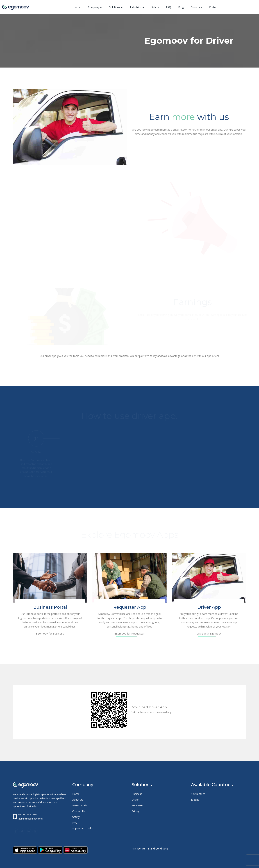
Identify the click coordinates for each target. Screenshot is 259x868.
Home (77, 7)
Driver (135, 800)
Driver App (209, 607)
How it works (80, 805)
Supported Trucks (83, 828)
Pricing (136, 811)
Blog (181, 7)
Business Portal (50, 607)
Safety (155, 7)
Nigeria (195, 800)
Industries (137, 7)
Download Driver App (149, 707)
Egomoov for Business (50, 633)
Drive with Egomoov (209, 633)
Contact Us (79, 811)
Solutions (116, 7)
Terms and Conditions (155, 848)
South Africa (198, 794)
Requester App (130, 607)
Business (137, 794)
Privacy (136, 848)
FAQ (169, 7)
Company (95, 7)
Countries (196, 7)
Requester (138, 805)
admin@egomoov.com (30, 819)
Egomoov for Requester (129, 633)
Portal (213, 7)
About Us (78, 800)
